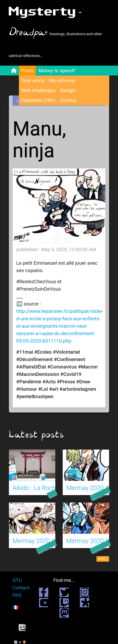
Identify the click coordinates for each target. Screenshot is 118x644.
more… (103, 559)
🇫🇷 (16, 607)
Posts (28, 71)
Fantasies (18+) (38, 100)
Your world (33, 80)
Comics (68, 100)
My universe (62, 80)
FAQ (17, 595)
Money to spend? (57, 71)
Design (68, 90)
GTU (17, 580)
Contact (21, 588)
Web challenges (39, 90)
